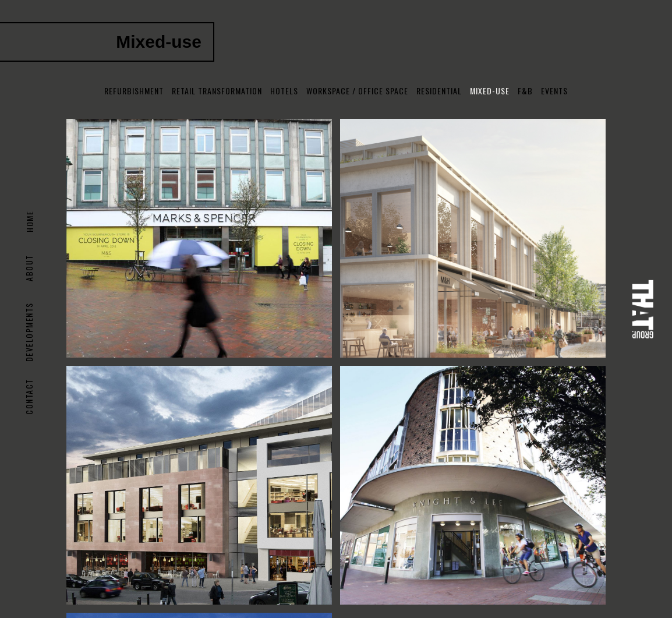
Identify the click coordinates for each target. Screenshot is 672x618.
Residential (439, 91)
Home (29, 222)
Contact (29, 397)
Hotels (284, 91)
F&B (525, 91)
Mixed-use (490, 91)
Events (554, 91)
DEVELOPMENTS (29, 332)
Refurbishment (134, 91)
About (29, 268)
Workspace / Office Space (357, 91)
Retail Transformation (217, 91)
